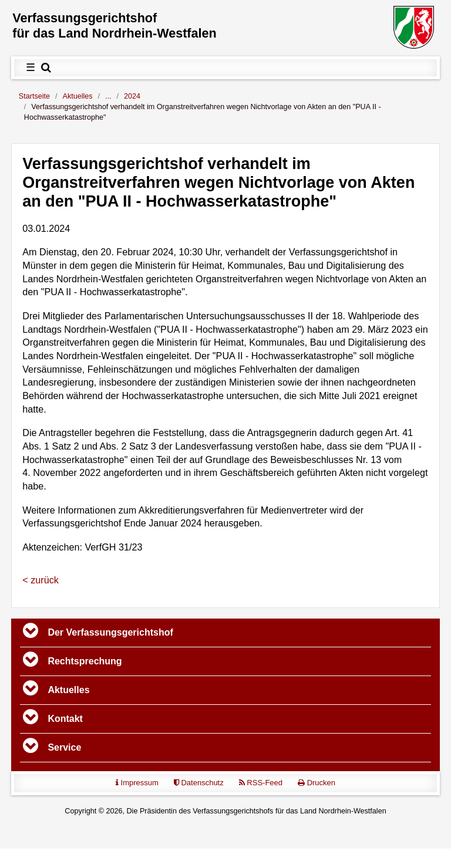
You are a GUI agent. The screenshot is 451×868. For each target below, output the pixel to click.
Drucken (317, 783)
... (108, 96)
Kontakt (65, 719)
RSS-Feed (261, 783)
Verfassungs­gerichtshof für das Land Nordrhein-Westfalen (115, 26)
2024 (132, 96)
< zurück (41, 580)
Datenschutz (199, 783)
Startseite (34, 96)
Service (64, 747)
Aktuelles (78, 96)
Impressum (137, 783)
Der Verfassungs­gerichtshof (110, 632)
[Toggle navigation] (31, 633)
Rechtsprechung (85, 661)
